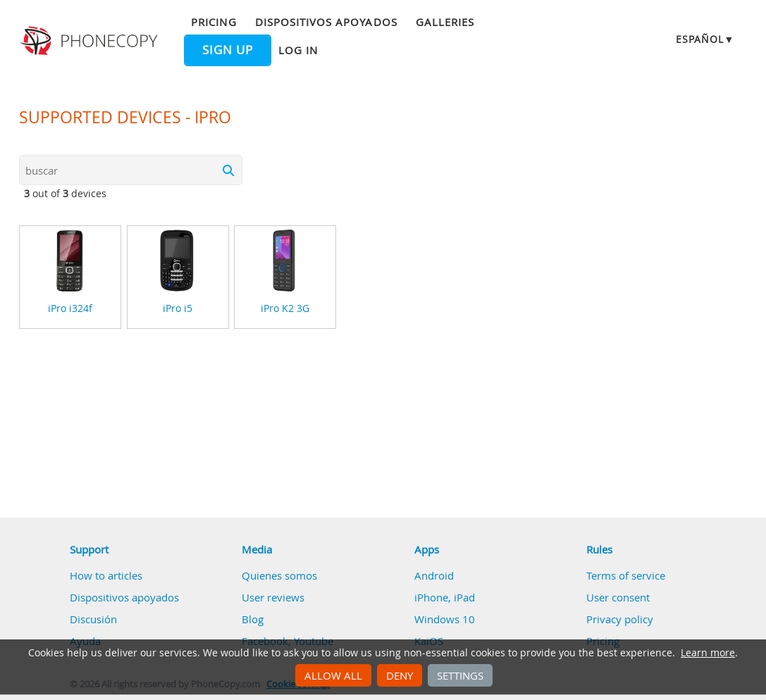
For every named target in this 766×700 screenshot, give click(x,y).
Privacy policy (620, 619)
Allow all (333, 675)
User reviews (273, 597)
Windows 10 (445, 619)
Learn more (708, 653)
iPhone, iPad (445, 597)
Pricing (214, 22)
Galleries (445, 22)
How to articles (106, 575)
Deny (400, 675)
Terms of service (626, 575)
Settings (460, 675)
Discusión (93, 619)
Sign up (228, 50)
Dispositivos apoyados (326, 22)
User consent (618, 597)
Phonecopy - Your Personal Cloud (91, 41)
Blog (253, 619)
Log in (298, 50)
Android (434, 575)
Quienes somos (279, 575)
